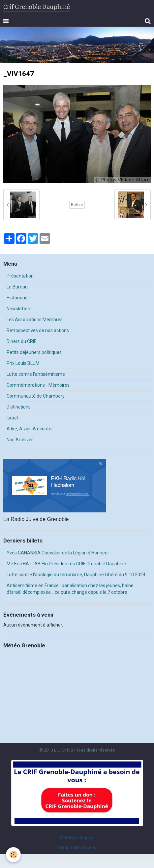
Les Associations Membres (35, 320)
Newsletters (19, 309)
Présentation (20, 276)
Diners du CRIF (21, 341)
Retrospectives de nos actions (38, 330)
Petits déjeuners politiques (34, 352)
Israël (12, 418)
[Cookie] (13, 855)
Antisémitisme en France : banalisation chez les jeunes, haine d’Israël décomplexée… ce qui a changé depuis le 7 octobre (70, 589)
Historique (17, 298)
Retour (77, 205)
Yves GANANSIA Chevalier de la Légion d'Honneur (58, 553)
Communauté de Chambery (36, 396)
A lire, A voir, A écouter (30, 429)
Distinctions (19, 407)
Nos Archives (20, 440)
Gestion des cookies (77, 847)
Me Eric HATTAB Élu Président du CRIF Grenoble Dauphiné (66, 564)
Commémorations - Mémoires (38, 385)
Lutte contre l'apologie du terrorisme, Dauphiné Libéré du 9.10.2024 (76, 575)
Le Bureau (17, 287)
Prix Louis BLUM (23, 363)
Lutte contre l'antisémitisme (36, 374)
